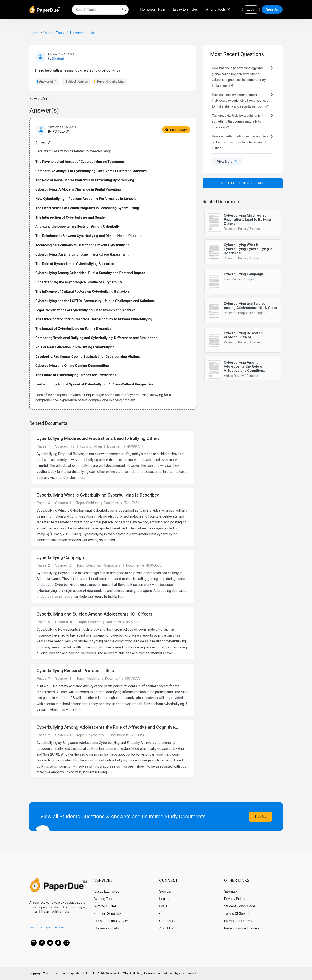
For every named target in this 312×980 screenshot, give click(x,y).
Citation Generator (108, 913)
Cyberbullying (115, 82)
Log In (164, 899)
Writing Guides (106, 906)
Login (251, 9)
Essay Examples (185, 9)
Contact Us (168, 921)
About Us (166, 928)
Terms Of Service (237, 913)
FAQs (163, 906)
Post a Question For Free (242, 183)
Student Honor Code (240, 906)
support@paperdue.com (47, 927)
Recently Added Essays (242, 928)
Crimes (83, 82)
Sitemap (231, 891)
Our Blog (166, 913)
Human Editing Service (112, 921)
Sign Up (272, 9)
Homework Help (153, 9)
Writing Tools (216, 9)
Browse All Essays (238, 921)
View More (227, 162)
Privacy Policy (235, 899)
